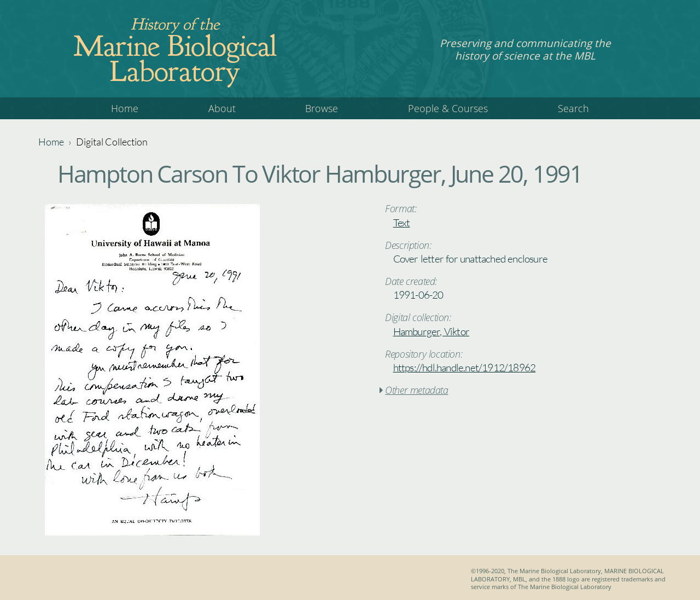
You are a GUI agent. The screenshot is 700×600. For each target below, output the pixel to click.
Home (125, 108)
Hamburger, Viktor (431, 331)
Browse (322, 108)
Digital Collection (112, 142)
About (222, 108)
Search (573, 108)
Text (402, 223)
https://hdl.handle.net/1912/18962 (465, 368)
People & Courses (448, 108)
